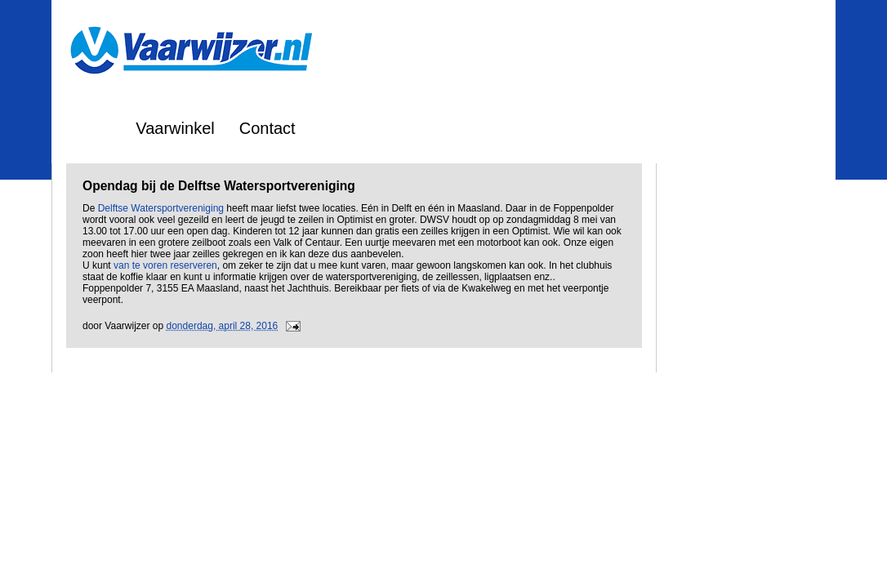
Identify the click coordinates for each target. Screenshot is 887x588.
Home (89, 128)
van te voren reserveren (165, 265)
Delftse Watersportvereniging (161, 208)
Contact (267, 128)
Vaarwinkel (175, 128)
